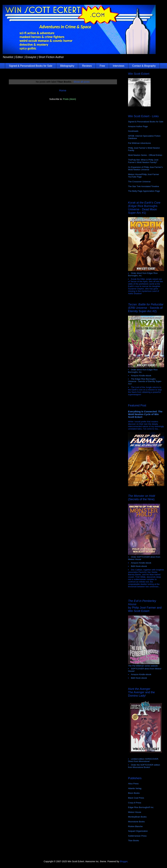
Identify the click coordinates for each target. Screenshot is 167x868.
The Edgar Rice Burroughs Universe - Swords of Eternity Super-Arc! (145, 381)
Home (63, 91)
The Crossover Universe (139, 182)
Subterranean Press (137, 836)
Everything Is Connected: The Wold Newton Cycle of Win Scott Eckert (145, 414)
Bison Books (134, 793)
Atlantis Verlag (135, 788)
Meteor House (135, 812)
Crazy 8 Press (135, 803)
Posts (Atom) (69, 99)
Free (102, 66)
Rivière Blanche (135, 826)
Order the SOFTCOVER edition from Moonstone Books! (144, 766)
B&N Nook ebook (139, 566)
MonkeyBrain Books (137, 817)
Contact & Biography (144, 66)
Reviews (87, 66)
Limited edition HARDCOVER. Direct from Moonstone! (143, 760)
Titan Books (134, 841)
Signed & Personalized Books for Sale (31, 66)
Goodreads (133, 131)
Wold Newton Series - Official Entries (145, 155)
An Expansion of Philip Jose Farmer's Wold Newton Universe (145, 168)
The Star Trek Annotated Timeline (144, 186)
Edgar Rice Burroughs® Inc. (141, 807)
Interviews (119, 66)
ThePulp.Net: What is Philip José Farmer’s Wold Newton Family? (143, 161)
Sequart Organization (138, 831)
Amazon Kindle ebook (141, 376)
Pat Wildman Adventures (139, 143)
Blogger (124, 861)
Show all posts (81, 82)
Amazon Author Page (138, 126)
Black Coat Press (136, 798)
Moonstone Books (136, 822)
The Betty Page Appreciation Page (144, 191)
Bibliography (67, 66)
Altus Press (133, 784)
